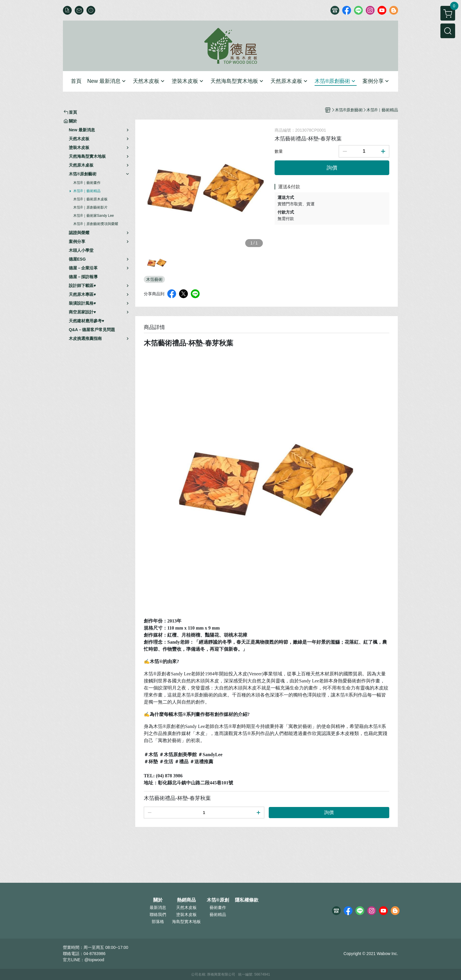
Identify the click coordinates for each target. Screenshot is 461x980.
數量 (279, 151)
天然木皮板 (186, 907)
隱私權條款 (247, 900)
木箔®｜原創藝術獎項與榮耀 (96, 224)
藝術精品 (218, 914)
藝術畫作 (218, 907)
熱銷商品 (186, 900)
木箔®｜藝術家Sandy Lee (93, 216)
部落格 (158, 922)
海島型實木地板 (186, 922)
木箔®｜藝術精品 (87, 191)
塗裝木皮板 (186, 914)
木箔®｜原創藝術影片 (90, 207)
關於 (158, 900)
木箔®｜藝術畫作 (87, 183)
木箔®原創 (218, 900)
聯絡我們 (158, 914)
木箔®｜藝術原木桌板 (90, 199)
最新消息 (158, 907)
